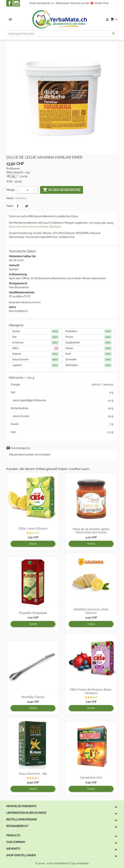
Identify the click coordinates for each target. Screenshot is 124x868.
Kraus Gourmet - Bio (33, 774)
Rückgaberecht (17, 826)
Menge (10, 190)
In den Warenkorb (62, 190)
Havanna (21, 198)
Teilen (18, 206)
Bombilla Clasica (33, 697)
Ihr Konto (13, 849)
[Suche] (62, 34)
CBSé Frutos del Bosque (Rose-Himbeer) (91, 691)
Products (13, 835)
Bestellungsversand (22, 819)
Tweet (27, 206)
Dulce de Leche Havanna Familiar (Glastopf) (35, 227)
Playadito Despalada (33, 613)
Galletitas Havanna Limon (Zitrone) (91, 611)
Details (33, 544)
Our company (16, 842)
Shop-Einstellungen (21, 855)
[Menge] (27, 190)
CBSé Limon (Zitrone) (33, 529)
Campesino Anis (91, 778)
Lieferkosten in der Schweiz (26, 813)
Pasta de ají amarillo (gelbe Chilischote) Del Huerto (91, 531)
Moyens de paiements (21, 806)
